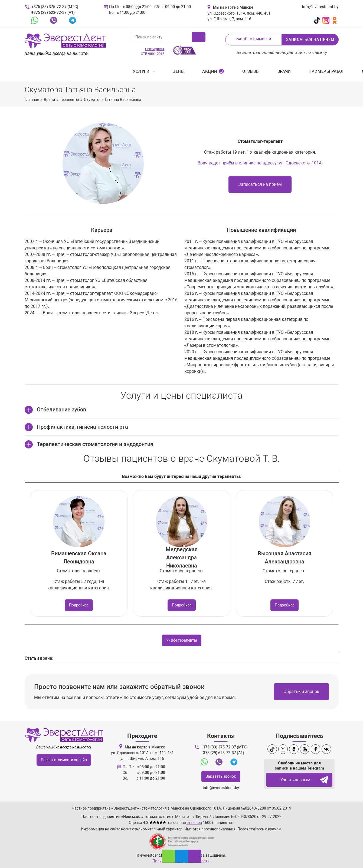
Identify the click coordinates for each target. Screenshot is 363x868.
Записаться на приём (260, 185)
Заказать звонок (221, 777)
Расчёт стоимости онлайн (64, 760)
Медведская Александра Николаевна (182, 558)
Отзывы (144, 72)
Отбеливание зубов (61, 410)
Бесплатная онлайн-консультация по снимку (282, 53)
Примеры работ (219, 72)
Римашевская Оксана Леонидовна (79, 558)
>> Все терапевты (182, 641)
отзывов (194, 823)
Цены (71, 72)
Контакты (323, 72)
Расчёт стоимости (254, 39)
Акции (106, 72)
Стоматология (272, 72)
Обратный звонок (301, 692)
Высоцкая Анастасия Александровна (284, 558)
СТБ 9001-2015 (153, 51)
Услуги (34, 72)
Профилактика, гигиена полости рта (82, 427)
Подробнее (79, 606)
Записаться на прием (310, 39)
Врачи (177, 72)
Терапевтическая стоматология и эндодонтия (95, 445)
